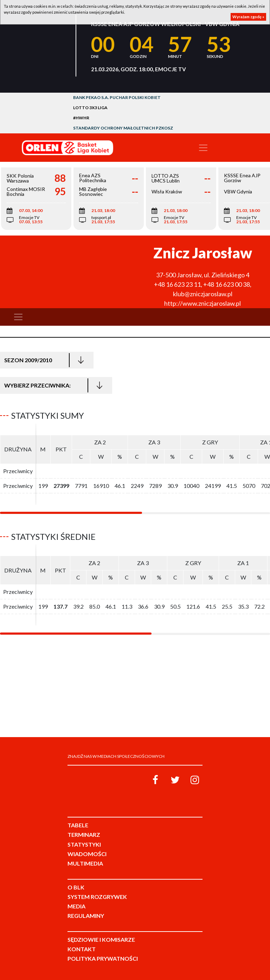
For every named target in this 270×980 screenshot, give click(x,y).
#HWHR (81, 118)
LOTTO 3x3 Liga (90, 108)
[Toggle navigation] (203, 148)
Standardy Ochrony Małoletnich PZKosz (123, 128)
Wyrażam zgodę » (248, 17)
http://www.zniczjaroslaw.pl (202, 303)
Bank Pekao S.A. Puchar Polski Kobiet (117, 97)
